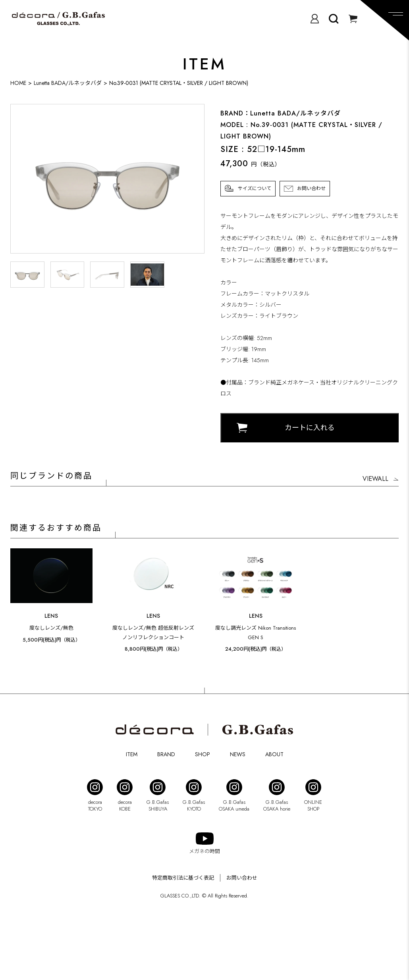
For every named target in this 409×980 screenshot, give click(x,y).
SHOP (203, 754)
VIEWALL (375, 479)
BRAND (166, 754)
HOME (18, 83)
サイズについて (255, 188)
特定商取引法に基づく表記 (183, 878)
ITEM (132, 754)
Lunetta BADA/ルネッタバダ (68, 83)
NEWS (238, 754)
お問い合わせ (311, 188)
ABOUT (274, 754)
